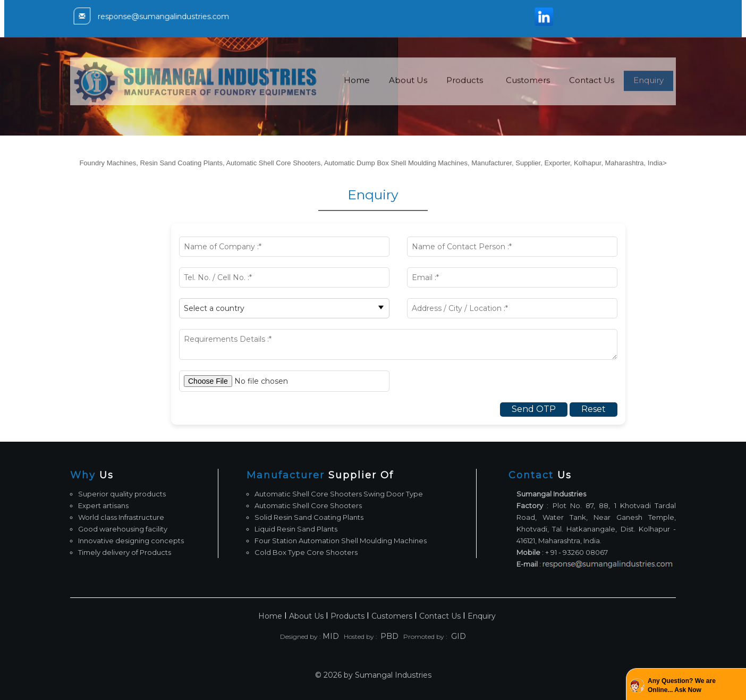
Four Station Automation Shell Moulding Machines (341, 541)
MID (331, 636)
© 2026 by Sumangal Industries (373, 675)
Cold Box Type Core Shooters (306, 552)
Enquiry (648, 95)
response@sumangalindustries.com (171, 17)
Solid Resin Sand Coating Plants (309, 517)
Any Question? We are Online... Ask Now (682, 685)
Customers (528, 95)
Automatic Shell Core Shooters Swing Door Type (339, 494)
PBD (389, 636)
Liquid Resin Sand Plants (296, 529)
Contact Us (592, 95)
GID (457, 636)
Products (465, 95)
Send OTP (534, 409)
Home (357, 95)
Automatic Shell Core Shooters (308, 505)
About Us (408, 95)
